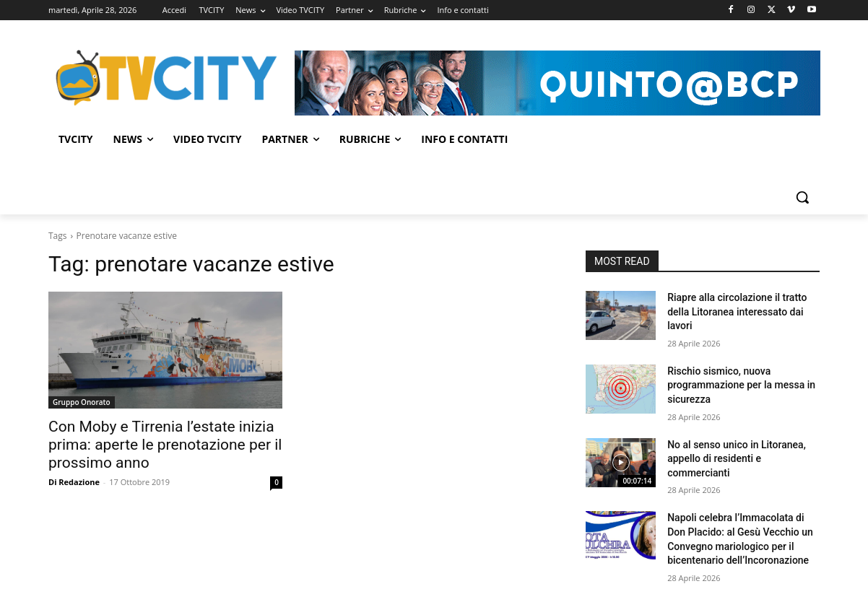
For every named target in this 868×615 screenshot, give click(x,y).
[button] (802, 197)
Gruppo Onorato (82, 402)
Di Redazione (74, 482)
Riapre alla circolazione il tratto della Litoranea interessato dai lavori (737, 311)
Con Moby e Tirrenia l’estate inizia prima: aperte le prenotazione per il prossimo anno (165, 445)
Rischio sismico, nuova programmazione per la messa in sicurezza (741, 385)
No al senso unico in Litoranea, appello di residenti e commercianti (737, 459)
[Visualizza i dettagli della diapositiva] (557, 83)
